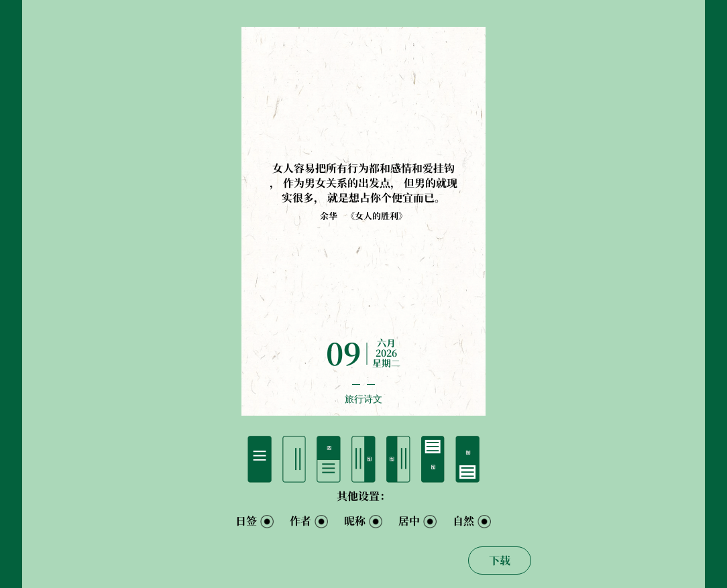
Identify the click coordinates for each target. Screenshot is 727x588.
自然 (463, 521)
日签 (246, 521)
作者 (300, 521)
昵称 (355, 521)
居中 (409, 521)
